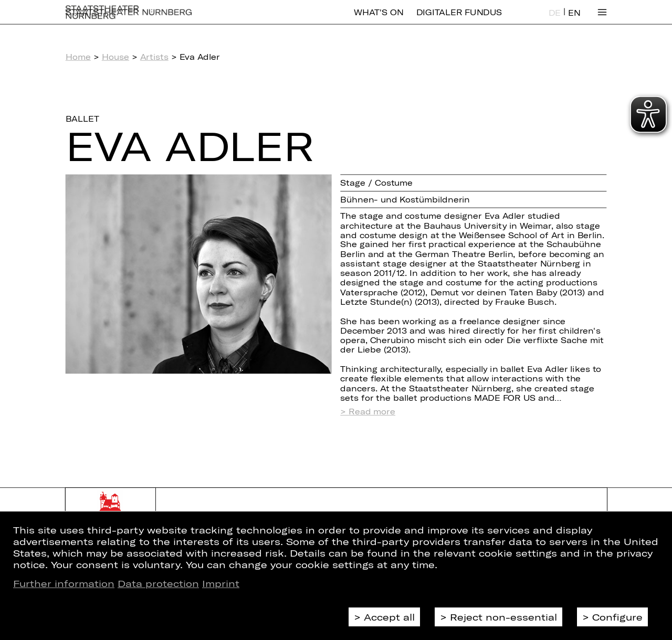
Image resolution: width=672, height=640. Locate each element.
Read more (372, 412)
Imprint (221, 583)
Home (78, 57)
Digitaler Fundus (459, 20)
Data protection (158, 583)
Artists (154, 57)
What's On (379, 20)
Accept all (389, 617)
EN (574, 20)
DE (555, 20)
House (115, 57)
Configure (617, 617)
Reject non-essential (503, 617)
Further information (64, 583)
